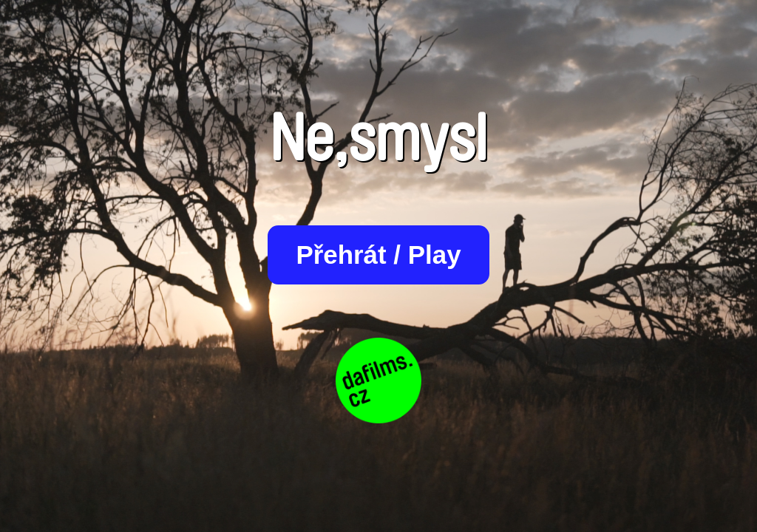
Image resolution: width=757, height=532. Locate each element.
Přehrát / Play (378, 255)
